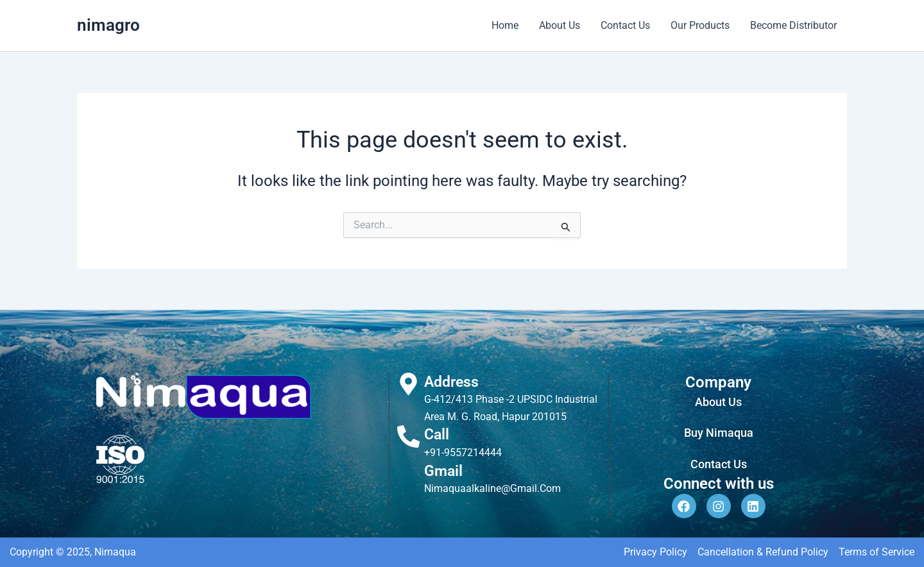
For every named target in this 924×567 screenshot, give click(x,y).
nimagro (108, 25)
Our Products (700, 25)
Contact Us (625, 25)
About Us (560, 25)
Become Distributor (793, 25)
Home (505, 25)
